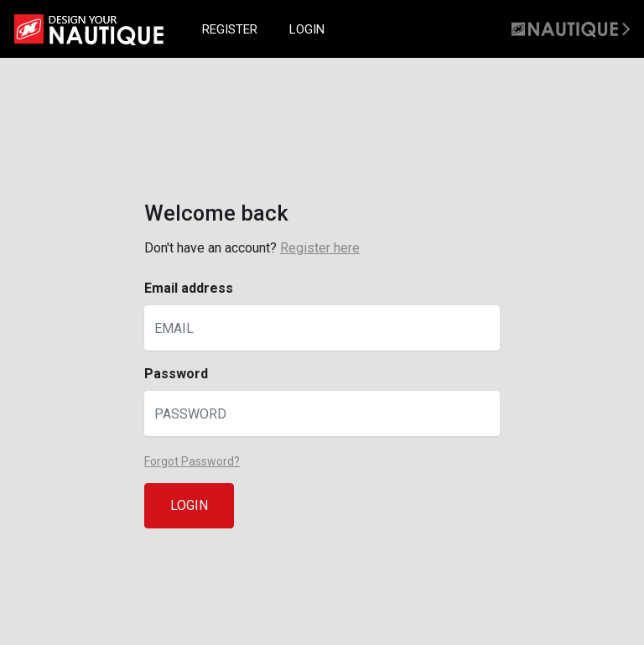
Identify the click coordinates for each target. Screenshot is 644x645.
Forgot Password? (192, 461)
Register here (320, 248)
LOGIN (307, 29)
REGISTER (230, 29)
